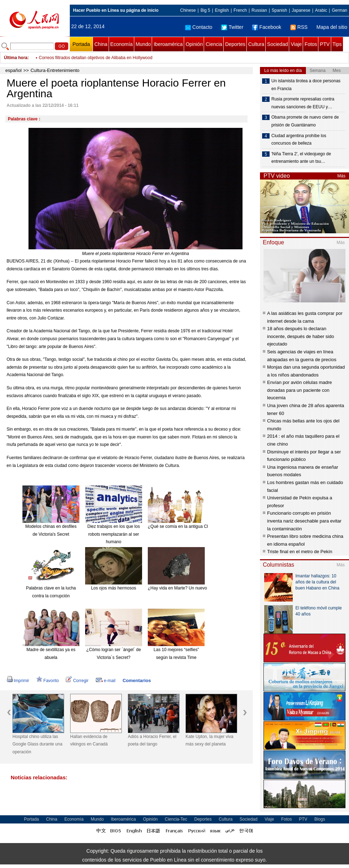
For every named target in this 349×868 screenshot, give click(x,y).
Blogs (320, 819)
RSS (299, 27)
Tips (337, 44)
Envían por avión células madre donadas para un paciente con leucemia (299, 390)
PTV (325, 44)
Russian (259, 10)
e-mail (106, 681)
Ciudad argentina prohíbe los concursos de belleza (299, 140)
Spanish (279, 10)
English (222, 10)
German (340, 10)
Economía (122, 44)
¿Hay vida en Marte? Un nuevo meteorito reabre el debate (203, 588)
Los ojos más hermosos (114, 588)
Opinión (194, 44)
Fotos (311, 44)
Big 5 (205, 10)
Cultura (256, 44)
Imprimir (18, 681)
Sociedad (277, 44)
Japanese (301, 10)
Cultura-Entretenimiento (55, 70)
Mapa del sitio (332, 27)
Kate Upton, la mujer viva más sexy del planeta (209, 740)
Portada (81, 44)
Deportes (235, 44)
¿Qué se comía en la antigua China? (183, 526)
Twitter (232, 27)
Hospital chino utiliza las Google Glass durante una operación (37, 744)
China (101, 44)
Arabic (321, 10)
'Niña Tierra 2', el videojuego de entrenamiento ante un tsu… (301, 158)
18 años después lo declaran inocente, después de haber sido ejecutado (301, 336)
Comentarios (137, 680)
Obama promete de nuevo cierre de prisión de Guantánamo (305, 121)
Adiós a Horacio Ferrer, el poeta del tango (152, 740)
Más (341, 176)
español (14, 70)
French (240, 10)
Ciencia (214, 44)
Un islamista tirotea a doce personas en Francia (306, 85)
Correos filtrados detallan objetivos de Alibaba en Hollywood (96, 58)
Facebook (267, 27)
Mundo (143, 44)
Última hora (16, 58)
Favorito (48, 681)
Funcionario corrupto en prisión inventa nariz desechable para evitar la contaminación (304, 521)
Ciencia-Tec (176, 819)
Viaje (296, 44)
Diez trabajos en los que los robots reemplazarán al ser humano (113, 534)
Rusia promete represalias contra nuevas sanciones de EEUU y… (303, 103)
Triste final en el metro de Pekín (300, 552)
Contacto (199, 27)
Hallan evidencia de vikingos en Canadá (89, 740)
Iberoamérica (168, 44)
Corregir (77, 681)
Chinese (188, 10)
